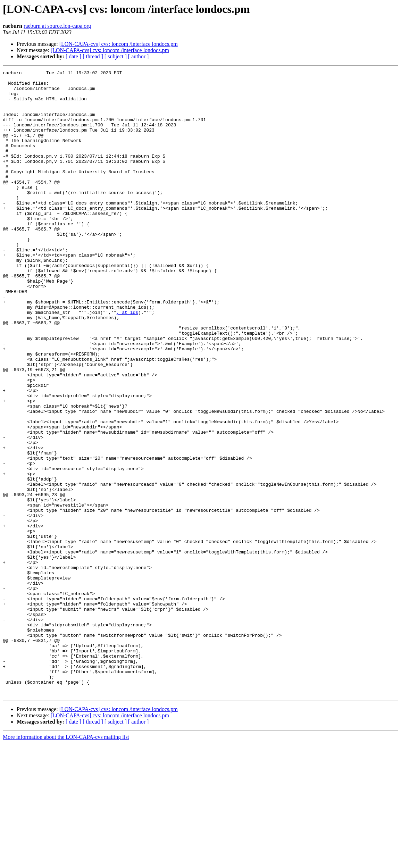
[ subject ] (116, 56)
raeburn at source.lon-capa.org (57, 26)
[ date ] (73, 56)
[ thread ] (93, 56)
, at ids (127, 361)
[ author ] (139, 56)
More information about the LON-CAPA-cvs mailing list (66, 862)
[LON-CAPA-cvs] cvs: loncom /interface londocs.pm (119, 44)
